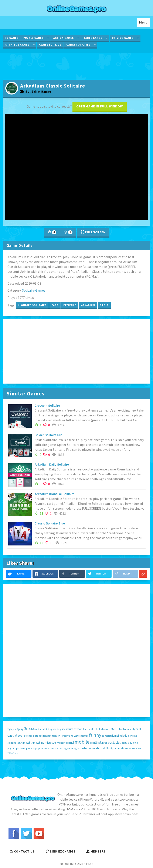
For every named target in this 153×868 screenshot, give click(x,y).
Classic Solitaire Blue (50, 523)
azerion (78, 729)
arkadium (88, 305)
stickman (126, 748)
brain (114, 728)
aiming (57, 729)
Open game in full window (100, 106)
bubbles (123, 729)
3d (26, 728)
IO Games (12, 38)
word (17, 753)
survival (137, 748)
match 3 (28, 743)
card (55, 305)
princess (44, 748)
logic (20, 743)
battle (91, 729)
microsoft (50, 743)
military (61, 743)
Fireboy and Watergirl (72, 736)
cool (21, 736)
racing (63, 748)
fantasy (47, 736)
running (72, 748)
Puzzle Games (33, 38)
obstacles (114, 742)
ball (85, 729)
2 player (12, 729)
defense (28, 736)
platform (21, 748)
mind (70, 742)
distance (38, 736)
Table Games (93, 38)
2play (20, 729)
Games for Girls (78, 45)
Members (96, 851)
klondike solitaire (32, 305)
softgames (114, 748)
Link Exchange (61, 851)
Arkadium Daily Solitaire (52, 465)
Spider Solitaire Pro (48, 435)
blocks (98, 729)
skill (105, 748)
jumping (117, 736)
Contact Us (22, 851)
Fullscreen (93, 232)
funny (95, 735)
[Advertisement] (76, 66)
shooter (83, 748)
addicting (47, 729)
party (124, 743)
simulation (95, 748)
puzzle (54, 748)
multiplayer (99, 742)
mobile (82, 742)
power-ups (32, 748)
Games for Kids (50, 45)
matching (39, 743)
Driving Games (123, 38)
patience (70, 305)
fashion (56, 736)
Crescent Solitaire (47, 406)
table (104, 305)
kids (125, 736)
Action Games (64, 38)
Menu (144, 23)
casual (12, 735)
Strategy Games (17, 45)
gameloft (107, 736)
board (105, 729)
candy (132, 729)
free (86, 736)
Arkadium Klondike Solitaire (55, 494)
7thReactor (35, 729)
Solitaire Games (36, 91)
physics (11, 748)
